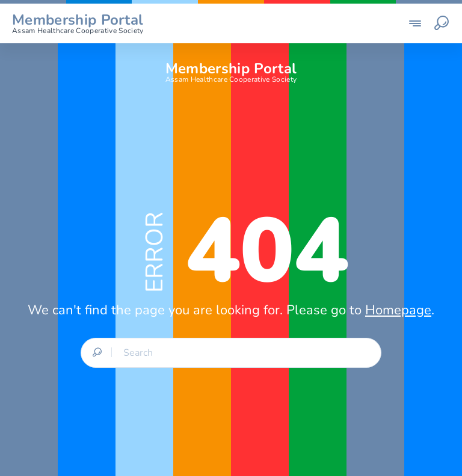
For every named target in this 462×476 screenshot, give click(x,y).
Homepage (398, 310)
